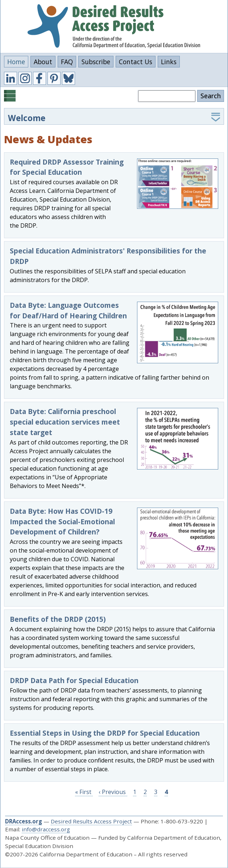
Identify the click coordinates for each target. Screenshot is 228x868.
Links (169, 62)
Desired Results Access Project (91, 821)
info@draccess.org (46, 829)
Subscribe (96, 62)
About (43, 62)
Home (16, 62)
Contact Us (136, 62)
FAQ (67, 62)
